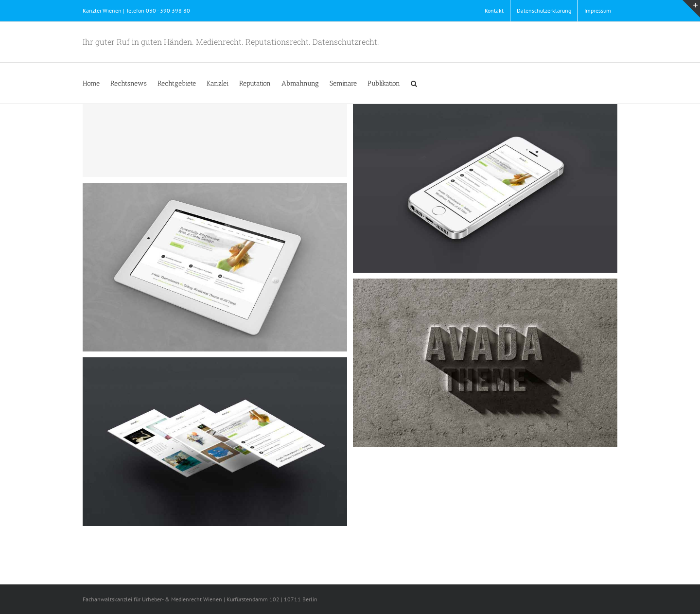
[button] (414, 83)
